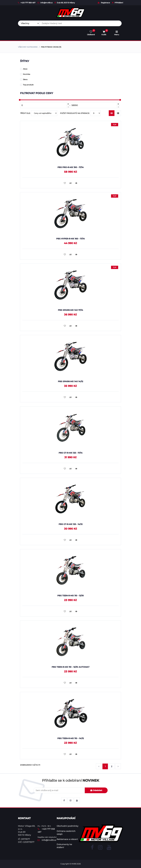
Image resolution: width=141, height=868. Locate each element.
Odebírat (96, 790)
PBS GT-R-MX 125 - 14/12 (71, 524)
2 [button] (112, 766)
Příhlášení (118, 3)
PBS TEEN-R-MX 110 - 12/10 (71, 596)
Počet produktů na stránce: (80, 113)
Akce (24, 69)
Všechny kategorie (28, 47)
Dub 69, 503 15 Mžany (65, 3)
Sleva (24, 79)
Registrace (104, 3)
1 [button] (105, 766)
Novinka (25, 74)
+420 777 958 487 (27, 3)
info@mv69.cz (45, 3)
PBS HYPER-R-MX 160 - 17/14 (70, 239)
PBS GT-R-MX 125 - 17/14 (71, 453)
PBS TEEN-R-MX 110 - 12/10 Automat (71, 667)
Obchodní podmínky (68, 826)
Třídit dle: (39, 113)
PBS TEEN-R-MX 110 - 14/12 (71, 738)
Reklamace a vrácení (67, 839)
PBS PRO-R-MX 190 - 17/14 (71, 167)
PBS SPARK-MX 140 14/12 (70, 381)
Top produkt (27, 85)
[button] (99, 766)
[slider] (20, 100)
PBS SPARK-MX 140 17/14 (70, 310)
